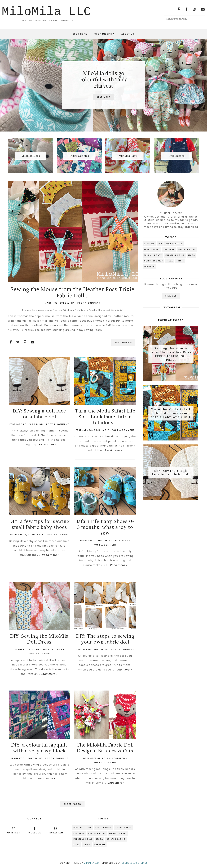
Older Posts (72, 804)
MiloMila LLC (91, 863)
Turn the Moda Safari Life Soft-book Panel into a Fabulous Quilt (171, 413)
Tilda (170, 261)
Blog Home (80, 34)
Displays (149, 244)
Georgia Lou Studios (135, 863)
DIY (73, 303)
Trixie (180, 261)
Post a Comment (89, 303)
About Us (128, 34)
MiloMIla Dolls (175, 255)
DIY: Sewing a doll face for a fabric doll (171, 472)
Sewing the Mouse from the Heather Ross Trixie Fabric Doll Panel (171, 354)
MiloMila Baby (118, 541)
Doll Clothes (53, 649)
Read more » (123, 342)
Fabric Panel (152, 250)
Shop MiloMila (104, 34)
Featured (119, 758)
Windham (149, 267)
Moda (192, 255)
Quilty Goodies (154, 261)
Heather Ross (187, 250)
